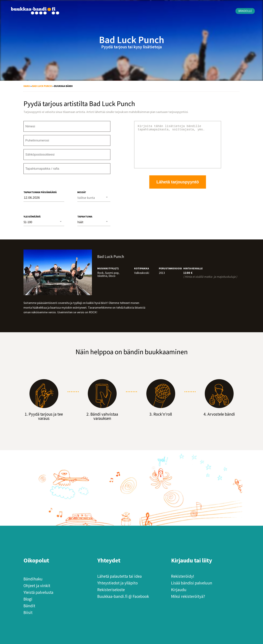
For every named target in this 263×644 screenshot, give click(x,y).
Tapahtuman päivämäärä (40, 192)
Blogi (28, 599)
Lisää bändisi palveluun (192, 583)
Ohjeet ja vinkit (37, 586)
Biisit (28, 612)
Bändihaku (33, 579)
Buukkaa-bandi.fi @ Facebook (123, 596)
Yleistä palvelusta (38, 592)
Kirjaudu (179, 590)
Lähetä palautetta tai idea (120, 576)
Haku (27, 86)
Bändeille (245, 11)
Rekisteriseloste (111, 590)
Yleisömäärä (32, 216)
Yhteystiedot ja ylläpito (117, 583)
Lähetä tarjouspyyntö (178, 190)
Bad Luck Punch (42, 86)
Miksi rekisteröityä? (188, 596)
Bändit (29, 606)
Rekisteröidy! (183, 576)
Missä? (82, 192)
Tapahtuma (85, 216)
